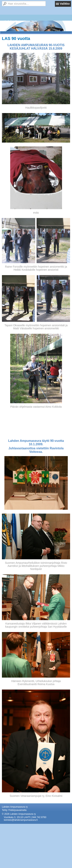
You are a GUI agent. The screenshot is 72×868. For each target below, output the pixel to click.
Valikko (65, 4)
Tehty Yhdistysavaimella (14, 810)
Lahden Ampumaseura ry (21, 21)
